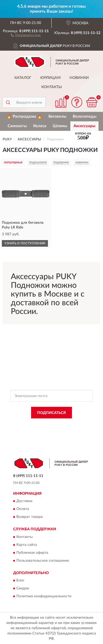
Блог (20, 580)
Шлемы (60, 126)
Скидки (23, 588)
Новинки (79, 78)
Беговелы (57, 116)
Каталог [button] (23, 78)
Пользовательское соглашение (43, 561)
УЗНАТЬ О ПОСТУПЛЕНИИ (25, 243)
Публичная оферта (32, 553)
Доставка (24, 501)
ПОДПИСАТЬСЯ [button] (51, 413)
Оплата (23, 509)
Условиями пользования (65, 429)
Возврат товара (30, 517)
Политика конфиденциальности (44, 596)
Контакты (52, 87)
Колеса (40, 126)
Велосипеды (85, 116)
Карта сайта (27, 545)
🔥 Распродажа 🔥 (24, 116)
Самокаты (17, 126)
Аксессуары (84, 126)
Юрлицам (50, 78)
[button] (26, 35)
